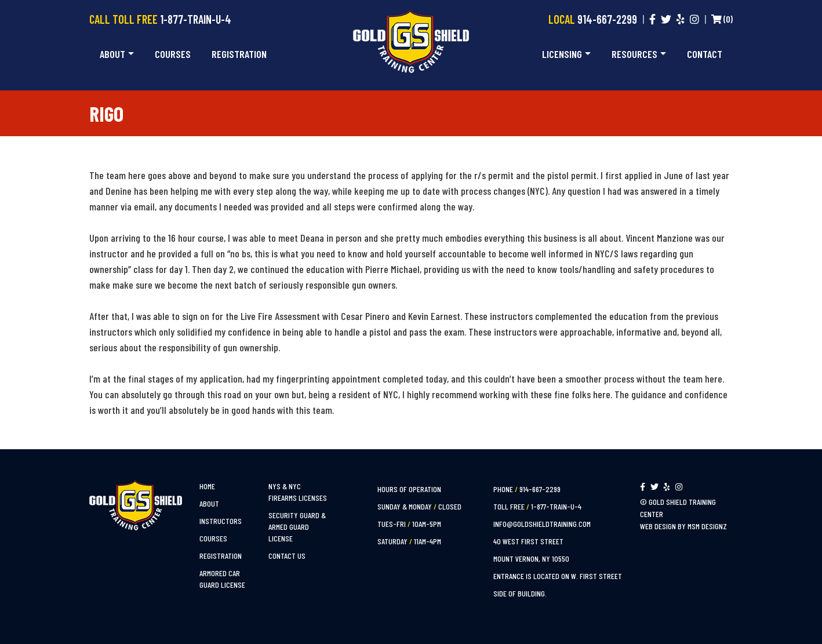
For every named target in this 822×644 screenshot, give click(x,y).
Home (207, 486)
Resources (634, 54)
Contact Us (287, 556)
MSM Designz (707, 526)
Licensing (562, 54)
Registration (239, 54)
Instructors (221, 521)
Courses (173, 54)
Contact (705, 54)
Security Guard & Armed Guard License (297, 527)
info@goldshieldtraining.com (542, 524)
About (112, 54)
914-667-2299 (607, 19)
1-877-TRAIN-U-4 (196, 19)
